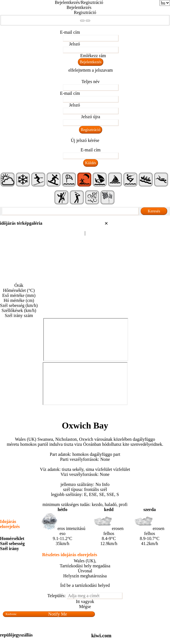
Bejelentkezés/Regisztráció (79, 2)
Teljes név (91, 82)
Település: (57, 596)
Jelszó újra (91, 117)
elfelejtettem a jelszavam (91, 70)
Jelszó (74, 44)
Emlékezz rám (93, 56)
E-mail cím (70, 32)
